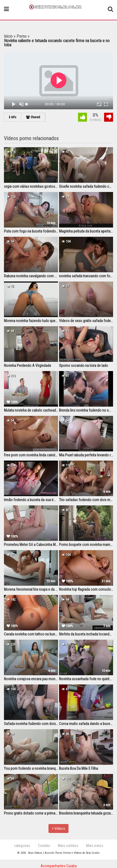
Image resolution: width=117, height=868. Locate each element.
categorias (22, 846)
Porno (22, 36)
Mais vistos (95, 846)
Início (8, 36)
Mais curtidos (68, 846)
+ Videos (58, 828)
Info (13, 117)
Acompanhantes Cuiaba (59, 866)
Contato (44, 846)
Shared (33, 117)
